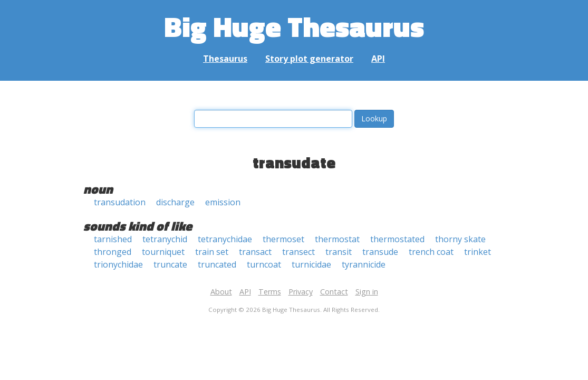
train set (212, 252)
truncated (217, 264)
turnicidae (311, 264)
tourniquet (163, 252)
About (221, 292)
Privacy (301, 292)
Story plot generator (309, 59)
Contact (334, 292)
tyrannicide (364, 264)
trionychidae (118, 264)
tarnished (113, 239)
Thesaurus (225, 59)
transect (298, 252)
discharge (175, 202)
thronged (113, 252)
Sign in (367, 292)
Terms (270, 292)
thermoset (283, 239)
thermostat (337, 239)
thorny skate (460, 239)
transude (380, 252)
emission (223, 202)
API (378, 59)
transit (339, 252)
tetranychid (165, 239)
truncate (170, 264)
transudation (120, 202)
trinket (478, 252)
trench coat (431, 252)
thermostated (397, 239)
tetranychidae (225, 239)
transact (255, 252)
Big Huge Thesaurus (294, 26)
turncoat (264, 264)
